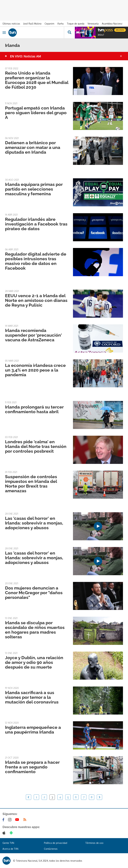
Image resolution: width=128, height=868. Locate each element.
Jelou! (101, 35)
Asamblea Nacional (112, 24)
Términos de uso (94, 843)
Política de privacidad (56, 843)
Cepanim (49, 24)
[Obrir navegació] (4, 33)
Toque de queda (76, 24)
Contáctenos (51, 849)
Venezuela (93, 24)
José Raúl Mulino (32, 24)
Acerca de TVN (10, 849)
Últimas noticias (11, 24)
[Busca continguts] (69, 33)
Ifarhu (61, 24)
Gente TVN (8, 843)
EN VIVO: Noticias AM (25, 56)
